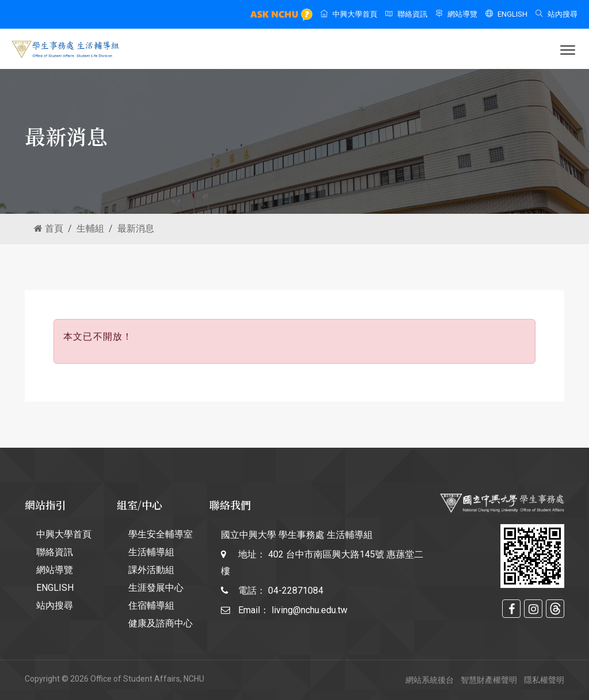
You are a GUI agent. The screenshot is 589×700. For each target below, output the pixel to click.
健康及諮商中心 (160, 623)
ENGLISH (506, 14)
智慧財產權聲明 (489, 680)
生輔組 (90, 228)
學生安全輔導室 (160, 534)
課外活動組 (151, 570)
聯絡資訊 (406, 14)
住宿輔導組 (151, 605)
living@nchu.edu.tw (309, 610)
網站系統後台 (430, 680)
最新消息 (136, 228)
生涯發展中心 (156, 588)
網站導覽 (456, 14)
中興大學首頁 (349, 14)
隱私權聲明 (544, 680)
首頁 (49, 228)
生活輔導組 (151, 552)
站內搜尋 (557, 14)
